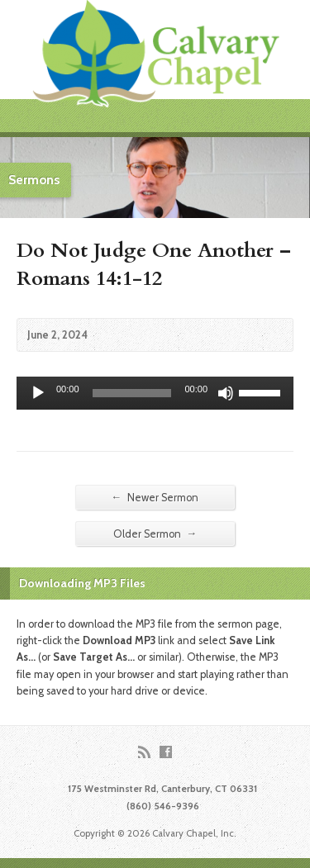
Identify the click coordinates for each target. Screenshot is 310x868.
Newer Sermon (155, 497)
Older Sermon (155, 534)
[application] (155, 393)
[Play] (38, 393)
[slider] (132, 393)
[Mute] (226, 393)
